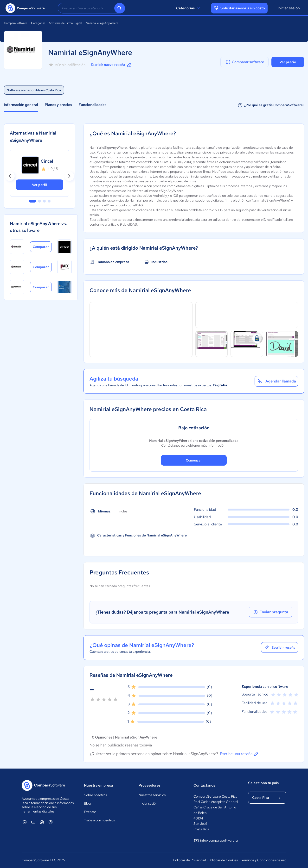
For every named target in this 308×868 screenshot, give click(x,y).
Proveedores (150, 785)
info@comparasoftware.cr (216, 841)
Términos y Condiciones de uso (263, 860)
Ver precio (288, 62)
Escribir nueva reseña (111, 65)
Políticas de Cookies (223, 860)
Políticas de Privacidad (190, 860)
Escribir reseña (280, 647)
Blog (87, 803)
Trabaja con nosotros (99, 820)
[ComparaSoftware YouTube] (33, 822)
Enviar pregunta (270, 612)
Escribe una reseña (240, 754)
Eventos (90, 812)
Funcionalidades (93, 105)
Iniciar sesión (289, 8)
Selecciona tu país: (264, 783)
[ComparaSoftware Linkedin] (25, 822)
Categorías (189, 8)
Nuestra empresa (98, 785)
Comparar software (245, 62)
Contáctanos (204, 785)
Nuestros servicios (152, 795)
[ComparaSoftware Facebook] (42, 822)
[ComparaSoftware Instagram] (51, 822)
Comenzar (194, 460)
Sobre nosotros (95, 795)
